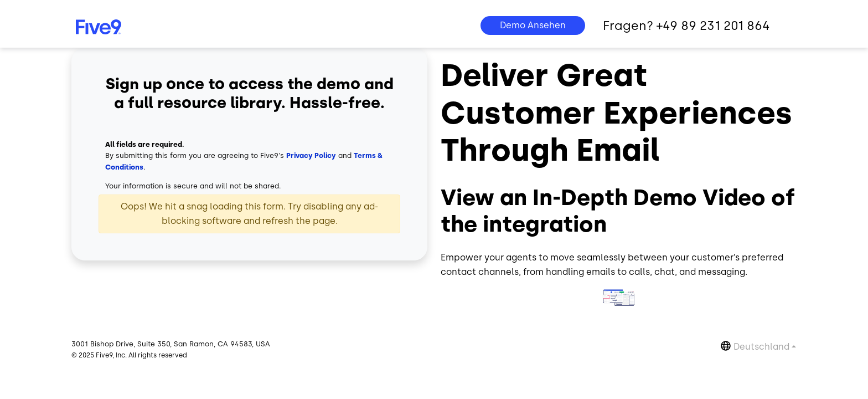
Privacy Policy (311, 155)
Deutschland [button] (761, 347)
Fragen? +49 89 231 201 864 (686, 26)
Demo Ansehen (533, 25)
